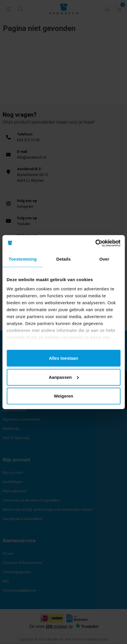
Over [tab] (104, 259)
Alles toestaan (64, 358)
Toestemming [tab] (23, 259)
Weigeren (64, 396)
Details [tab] (64, 259)
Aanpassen (64, 377)
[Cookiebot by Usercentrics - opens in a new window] (95, 243)
